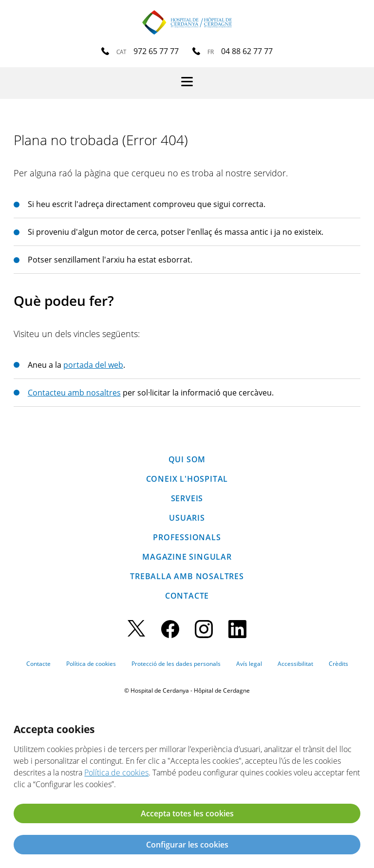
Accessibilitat (295, 664)
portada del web (93, 365)
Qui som (187, 459)
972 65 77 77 (156, 51)
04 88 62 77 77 (247, 51)
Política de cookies (91, 664)
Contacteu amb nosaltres (74, 393)
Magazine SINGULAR (187, 557)
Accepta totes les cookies (187, 813)
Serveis (187, 498)
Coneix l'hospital (187, 479)
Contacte (187, 596)
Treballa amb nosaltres (187, 576)
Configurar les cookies (187, 845)
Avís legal (249, 664)
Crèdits (338, 664)
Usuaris (187, 518)
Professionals (187, 537)
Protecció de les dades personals (176, 664)
